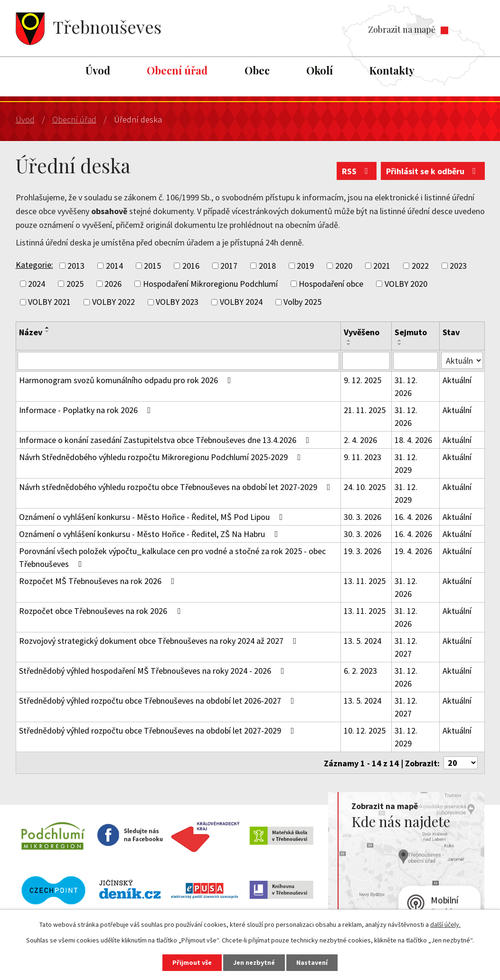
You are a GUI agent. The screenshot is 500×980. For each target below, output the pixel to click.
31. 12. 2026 (406, 386)
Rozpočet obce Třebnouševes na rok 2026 (102, 611)
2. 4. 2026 (360, 440)
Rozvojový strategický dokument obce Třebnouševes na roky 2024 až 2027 (160, 641)
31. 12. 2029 (406, 463)
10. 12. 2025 (365, 730)
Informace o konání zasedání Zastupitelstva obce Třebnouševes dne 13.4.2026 (166, 440)
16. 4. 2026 (413, 517)
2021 (382, 266)
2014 (114, 266)
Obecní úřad (177, 70)
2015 (152, 266)
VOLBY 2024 (241, 302)
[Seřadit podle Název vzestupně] (47, 328)
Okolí (320, 70)
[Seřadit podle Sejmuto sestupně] (400, 344)
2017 (229, 266)
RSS (357, 171)
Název (31, 332)
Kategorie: (34, 265)
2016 (191, 266)
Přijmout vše (192, 962)
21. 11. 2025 (365, 410)
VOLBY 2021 (49, 302)
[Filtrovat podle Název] (178, 361)
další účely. (445, 924)
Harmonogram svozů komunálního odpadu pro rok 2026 (127, 380)
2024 (37, 284)
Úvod (98, 70)
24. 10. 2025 (365, 487)
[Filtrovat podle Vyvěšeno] (366, 361)
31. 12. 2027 (406, 647)
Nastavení (312, 962)
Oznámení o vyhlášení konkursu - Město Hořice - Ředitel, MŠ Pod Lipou (153, 517)
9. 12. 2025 (363, 380)
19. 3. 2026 (363, 551)
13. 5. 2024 (363, 641)
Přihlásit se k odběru (433, 171)
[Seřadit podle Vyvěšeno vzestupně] (349, 340)
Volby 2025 (302, 302)
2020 (344, 266)
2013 (76, 266)
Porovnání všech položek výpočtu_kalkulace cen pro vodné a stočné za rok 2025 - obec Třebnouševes (172, 557)
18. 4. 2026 (413, 440)
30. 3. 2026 (363, 517)
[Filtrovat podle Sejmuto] (415, 361)
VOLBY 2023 (177, 302)
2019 (305, 266)
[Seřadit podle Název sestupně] (47, 331)
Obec (257, 70)
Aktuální (457, 380)
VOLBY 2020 (406, 284)
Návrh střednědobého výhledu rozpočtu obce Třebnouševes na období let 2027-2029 (177, 487)
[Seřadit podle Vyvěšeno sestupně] (349, 344)
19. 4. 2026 (413, 551)
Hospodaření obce (331, 284)
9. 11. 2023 (363, 457)
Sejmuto (411, 332)
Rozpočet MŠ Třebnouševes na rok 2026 (99, 581)
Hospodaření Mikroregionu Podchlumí (210, 284)
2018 (267, 266)
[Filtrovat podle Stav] (462, 360)
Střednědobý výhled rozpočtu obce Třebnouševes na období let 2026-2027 (159, 701)
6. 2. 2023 (360, 671)
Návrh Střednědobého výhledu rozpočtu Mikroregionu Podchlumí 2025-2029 (162, 457)
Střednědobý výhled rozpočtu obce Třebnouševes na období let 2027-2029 (159, 730)
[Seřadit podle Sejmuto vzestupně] (400, 340)
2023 (458, 266)
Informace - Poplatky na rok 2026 (87, 410)
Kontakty (392, 70)
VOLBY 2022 (113, 302)
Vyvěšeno (362, 332)
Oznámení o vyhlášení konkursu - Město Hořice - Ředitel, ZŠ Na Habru (151, 534)
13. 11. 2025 (365, 581)
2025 (75, 284)
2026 (113, 284)
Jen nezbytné (254, 962)
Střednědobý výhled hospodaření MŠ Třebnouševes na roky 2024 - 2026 (154, 671)
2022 (420, 266)
